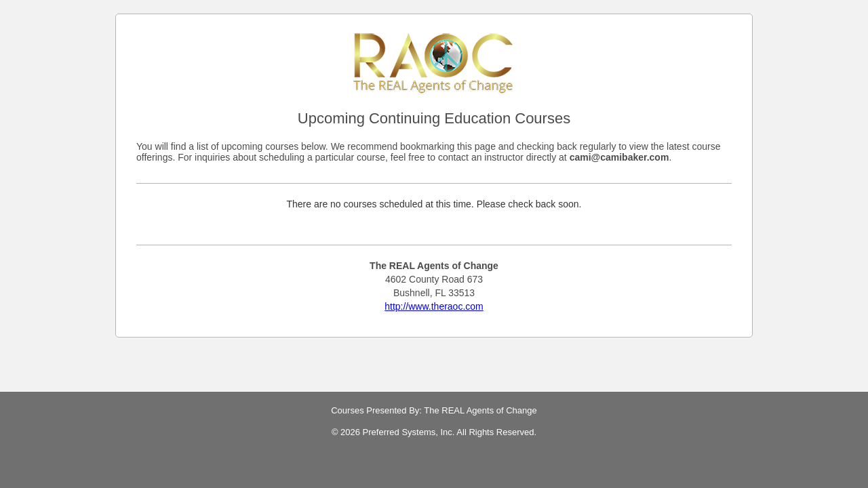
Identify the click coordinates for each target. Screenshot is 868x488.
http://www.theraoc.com (434, 306)
